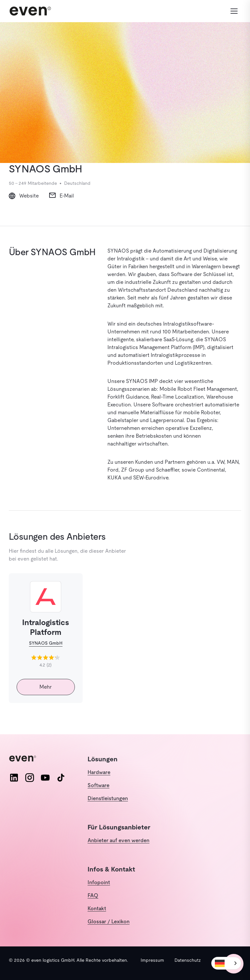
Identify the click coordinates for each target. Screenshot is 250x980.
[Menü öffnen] (234, 11)
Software (98, 785)
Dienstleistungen (108, 798)
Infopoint (99, 882)
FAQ (93, 895)
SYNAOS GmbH (46, 643)
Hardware (99, 772)
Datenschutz (188, 960)
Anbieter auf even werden (118, 840)
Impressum (152, 960)
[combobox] (226, 963)
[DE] (226, 963)
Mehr (46, 687)
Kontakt (97, 908)
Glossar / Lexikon (109, 921)
